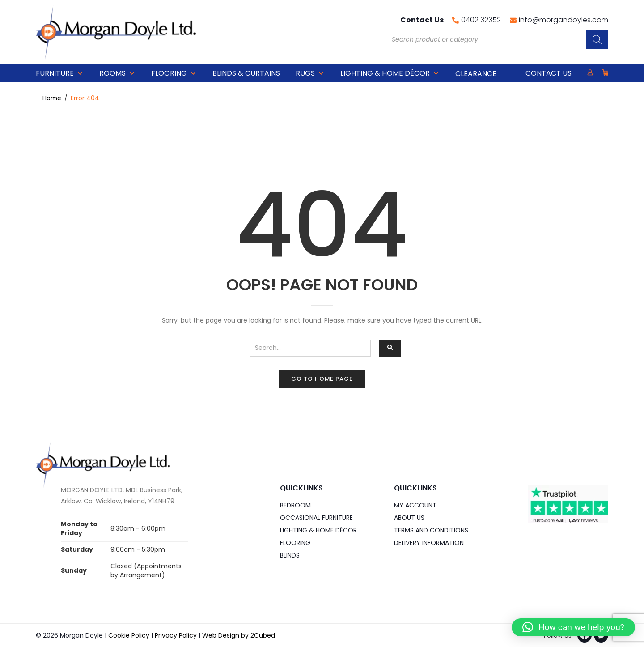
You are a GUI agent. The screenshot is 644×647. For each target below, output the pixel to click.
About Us (409, 518)
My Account (415, 505)
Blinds (290, 555)
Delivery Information (429, 543)
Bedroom (295, 505)
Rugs (310, 73)
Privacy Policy (176, 635)
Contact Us (549, 73)
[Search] (597, 39)
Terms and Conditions (431, 530)
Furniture (60, 73)
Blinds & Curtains (246, 73)
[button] (573, 627)
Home (52, 98)
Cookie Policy (129, 635)
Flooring (174, 73)
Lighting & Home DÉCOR (390, 73)
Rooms (117, 73)
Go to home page (322, 379)
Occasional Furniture (316, 518)
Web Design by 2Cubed (239, 635)
